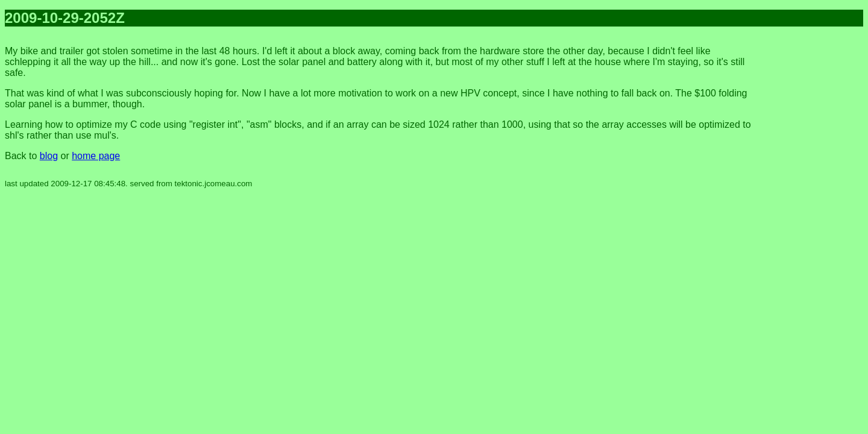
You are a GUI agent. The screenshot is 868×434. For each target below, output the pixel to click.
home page (96, 156)
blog (49, 156)
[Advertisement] (815, 217)
